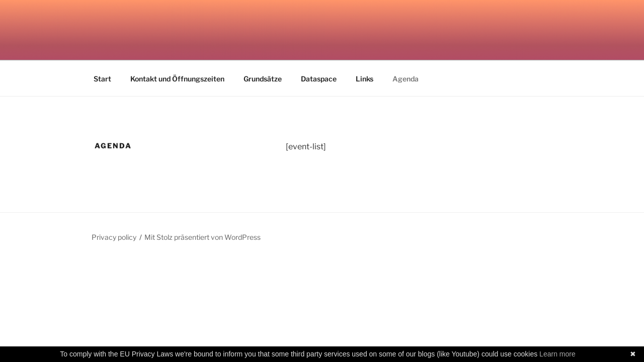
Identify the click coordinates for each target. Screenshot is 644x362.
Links (365, 79)
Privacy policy (114, 237)
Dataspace (319, 79)
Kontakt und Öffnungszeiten (177, 79)
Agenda (406, 79)
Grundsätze (263, 79)
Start (102, 79)
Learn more (557, 354)
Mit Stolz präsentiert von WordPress (203, 237)
